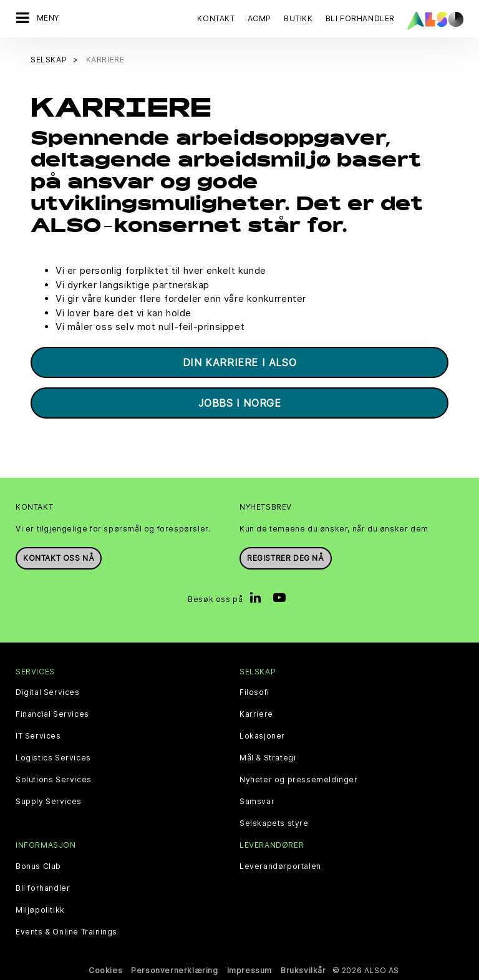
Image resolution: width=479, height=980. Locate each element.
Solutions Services (54, 780)
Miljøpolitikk (40, 910)
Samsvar (257, 802)
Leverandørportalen (280, 866)
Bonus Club (38, 866)
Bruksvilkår (303, 970)
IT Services (38, 736)
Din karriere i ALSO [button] (239, 362)
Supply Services (49, 802)
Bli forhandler (43, 888)
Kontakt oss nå (59, 558)
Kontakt (216, 18)
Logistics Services (53, 758)
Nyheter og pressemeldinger (299, 780)
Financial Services (52, 714)
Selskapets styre (274, 823)
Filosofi (254, 692)
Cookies (105, 970)
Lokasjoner (262, 736)
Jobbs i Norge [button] (240, 403)
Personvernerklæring (174, 970)
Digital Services (48, 692)
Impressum (249, 970)
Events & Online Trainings (66, 932)
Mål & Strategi (268, 758)
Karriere (256, 714)
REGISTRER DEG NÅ (286, 558)
